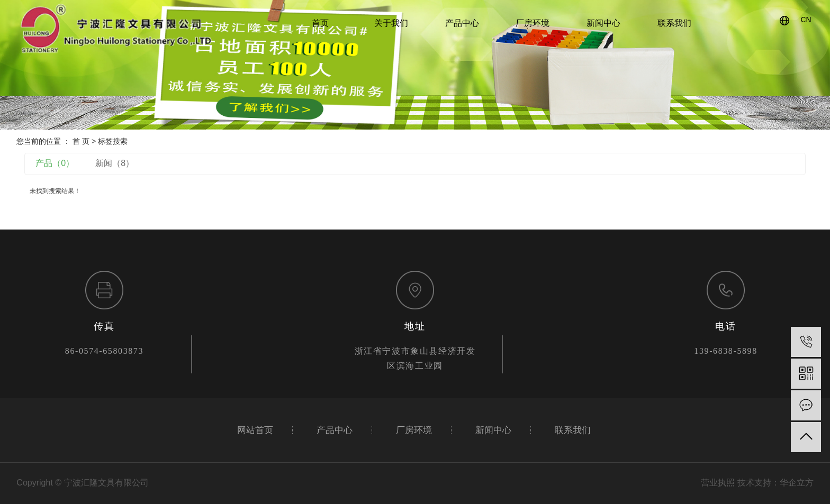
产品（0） (55, 163)
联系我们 (674, 23)
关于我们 (391, 23)
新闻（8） (115, 163)
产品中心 (462, 23)
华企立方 (797, 483)
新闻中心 (603, 23)
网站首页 (255, 430)
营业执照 (718, 483)
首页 (320, 23)
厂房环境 (533, 23)
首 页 (81, 141)
